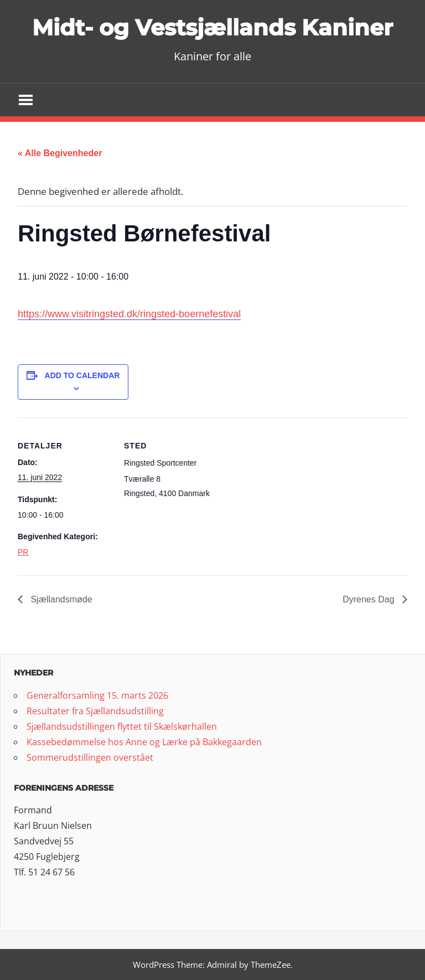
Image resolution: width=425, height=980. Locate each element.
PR (23, 552)
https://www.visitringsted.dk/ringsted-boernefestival (129, 314)
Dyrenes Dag (370, 599)
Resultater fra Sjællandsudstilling (95, 711)
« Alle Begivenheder (60, 153)
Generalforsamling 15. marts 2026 (97, 695)
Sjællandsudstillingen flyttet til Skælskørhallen (122, 726)
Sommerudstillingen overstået (90, 757)
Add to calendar (82, 375)
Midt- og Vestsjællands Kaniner (212, 27)
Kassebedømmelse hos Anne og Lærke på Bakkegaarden (144, 742)
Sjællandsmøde (60, 599)
